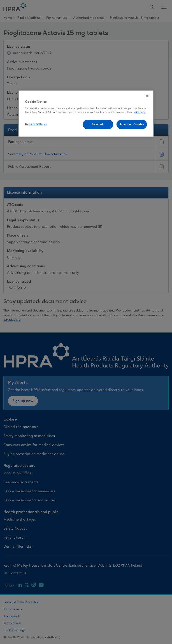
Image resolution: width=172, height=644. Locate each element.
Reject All (98, 124)
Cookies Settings (36, 124)
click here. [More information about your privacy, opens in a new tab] (140, 112)
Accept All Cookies (132, 124)
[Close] (147, 96)
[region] (86, 114)
